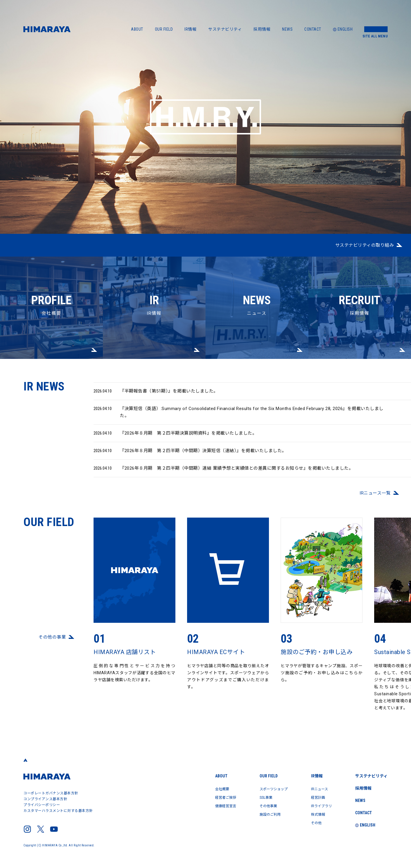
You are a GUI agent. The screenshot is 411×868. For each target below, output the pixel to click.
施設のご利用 (261, 813)
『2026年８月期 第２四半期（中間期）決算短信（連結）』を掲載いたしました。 (190, 455)
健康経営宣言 (212, 805)
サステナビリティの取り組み (365, 245)
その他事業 (259, 805)
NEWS (287, 29)
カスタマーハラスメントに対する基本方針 (58, 811)
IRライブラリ (318, 805)
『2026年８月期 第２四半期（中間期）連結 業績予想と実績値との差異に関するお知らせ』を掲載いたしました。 (223, 472)
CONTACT (313, 29)
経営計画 (314, 797)
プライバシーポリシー (42, 805)
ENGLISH (343, 29)
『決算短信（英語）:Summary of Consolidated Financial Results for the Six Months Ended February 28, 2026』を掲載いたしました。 (239, 416)
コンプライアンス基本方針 (45, 799)
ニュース (257, 286)
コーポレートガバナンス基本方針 (51, 793)
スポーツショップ (265, 789)
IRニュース (316, 789)
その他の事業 (52, 641)
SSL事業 (257, 797)
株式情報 (314, 813)
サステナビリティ (225, 29)
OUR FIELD (164, 29)
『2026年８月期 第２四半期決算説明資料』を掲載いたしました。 (175, 437)
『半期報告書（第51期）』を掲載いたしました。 (156, 395)
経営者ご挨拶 (212, 797)
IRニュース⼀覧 (375, 497)
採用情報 (262, 29)
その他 (312, 822)
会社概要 (51, 286)
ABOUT (137, 29)
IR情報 (190, 29)
